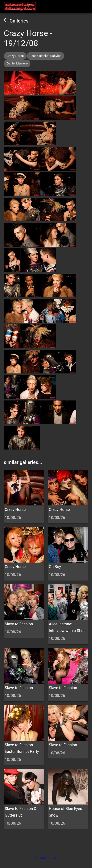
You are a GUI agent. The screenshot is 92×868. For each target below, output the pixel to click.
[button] (15, 56)
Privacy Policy (46, 858)
